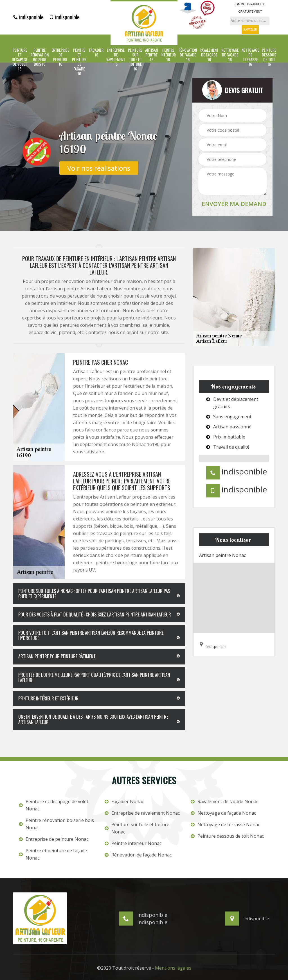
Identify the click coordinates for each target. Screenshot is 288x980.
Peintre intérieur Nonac (133, 843)
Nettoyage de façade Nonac (223, 813)
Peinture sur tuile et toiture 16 (135, 60)
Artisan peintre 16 (151, 55)
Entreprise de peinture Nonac (54, 839)
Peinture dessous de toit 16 (269, 57)
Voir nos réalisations (99, 168)
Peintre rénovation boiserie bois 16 (40, 57)
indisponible (28, 17)
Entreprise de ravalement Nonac (142, 813)
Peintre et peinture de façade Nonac (53, 854)
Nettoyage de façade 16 (230, 55)
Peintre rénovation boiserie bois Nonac (56, 824)
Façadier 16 (96, 52)
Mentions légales (173, 968)
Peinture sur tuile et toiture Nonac (137, 828)
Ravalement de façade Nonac (224, 801)
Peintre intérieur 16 (168, 55)
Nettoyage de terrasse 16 (250, 57)
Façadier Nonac (124, 801)
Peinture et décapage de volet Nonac (54, 805)
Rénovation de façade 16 (188, 55)
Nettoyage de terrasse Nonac (225, 824)
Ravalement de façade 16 (209, 55)
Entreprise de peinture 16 (60, 57)
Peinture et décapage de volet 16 (20, 60)
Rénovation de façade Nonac (138, 855)
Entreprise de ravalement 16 (116, 57)
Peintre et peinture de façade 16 (79, 62)
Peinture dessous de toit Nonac (227, 836)
